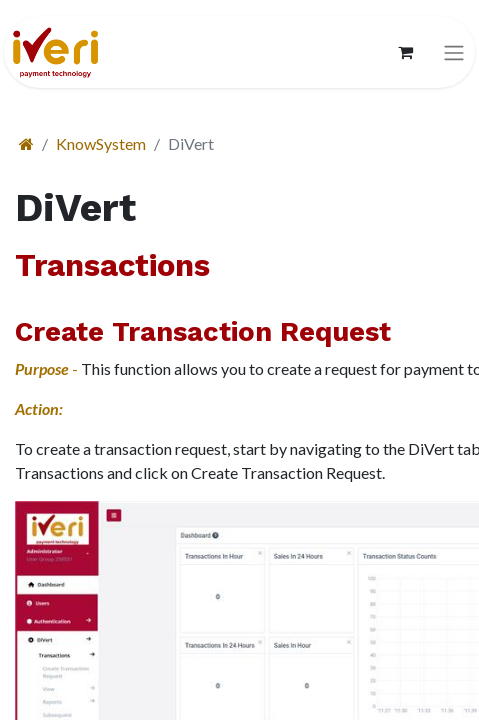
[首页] (26, 143)
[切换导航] (454, 52)
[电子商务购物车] (405, 52)
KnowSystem (101, 143)
